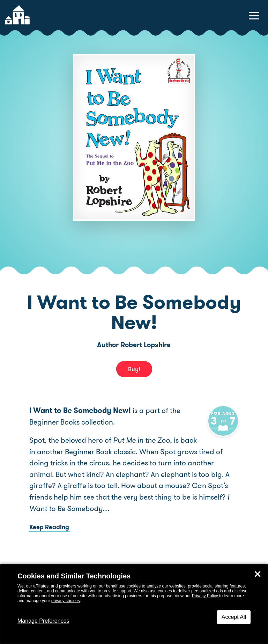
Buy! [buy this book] (134, 369)
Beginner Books (54, 422)
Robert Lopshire (146, 345)
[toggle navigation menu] (254, 16)
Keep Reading (49, 527)
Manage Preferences (43, 621)
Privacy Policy (205, 596)
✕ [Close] (258, 574)
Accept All (234, 617)
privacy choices (66, 601)
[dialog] (134, 604)
